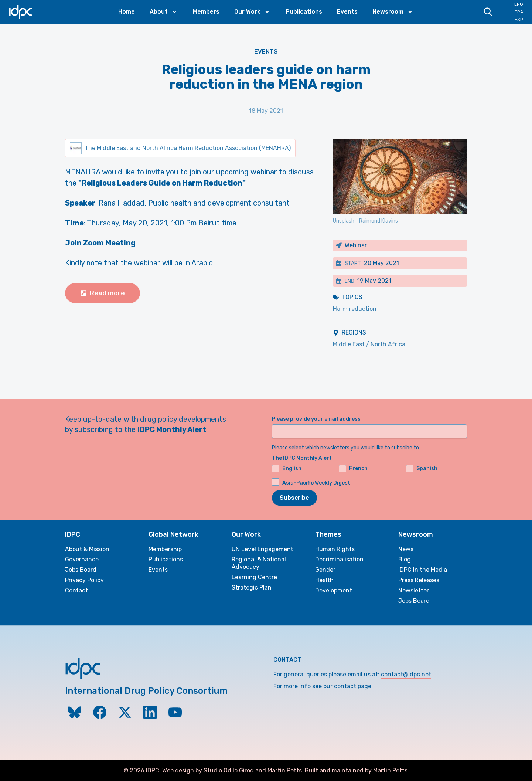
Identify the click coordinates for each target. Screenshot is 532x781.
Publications (304, 12)
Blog (405, 559)
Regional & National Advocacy (259, 563)
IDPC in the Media (423, 570)
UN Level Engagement (262, 549)
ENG (519, 4)
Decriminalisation (339, 559)
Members (206, 12)
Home (127, 12)
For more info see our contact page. (323, 686)
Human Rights (335, 549)
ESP (519, 20)
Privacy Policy (84, 580)
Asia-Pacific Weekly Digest (316, 483)
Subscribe (294, 498)
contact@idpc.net (406, 674)
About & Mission (87, 549)
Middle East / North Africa (369, 344)
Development (334, 590)
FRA (519, 12)
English (287, 469)
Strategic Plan (252, 588)
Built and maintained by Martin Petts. (357, 770)
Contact (76, 590)
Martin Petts (285, 770)
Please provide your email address (316, 419)
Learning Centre (254, 577)
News (406, 549)
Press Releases (419, 580)
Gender (325, 570)
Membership (165, 549)
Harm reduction (355, 309)
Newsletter (414, 590)
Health (324, 580)
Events (347, 12)
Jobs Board (81, 570)
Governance (82, 559)
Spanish (422, 469)
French (353, 469)
